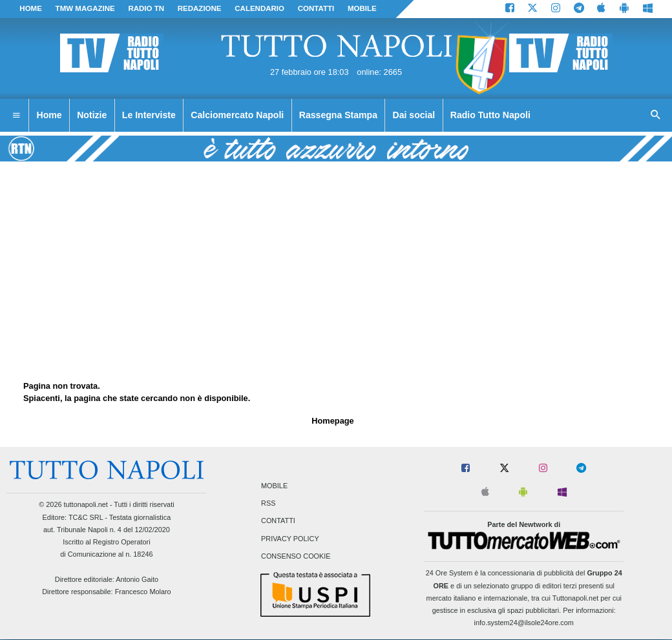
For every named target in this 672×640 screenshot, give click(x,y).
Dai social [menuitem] (414, 115)
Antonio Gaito (137, 579)
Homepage (332, 421)
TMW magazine (85, 8)
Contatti (278, 521)
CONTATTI (316, 8)
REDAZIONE (200, 8)
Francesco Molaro (143, 592)
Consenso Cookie (296, 556)
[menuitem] (16, 116)
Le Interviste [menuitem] (149, 115)
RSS (268, 504)
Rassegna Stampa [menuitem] (338, 115)
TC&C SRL (86, 517)
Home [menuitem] (49, 115)
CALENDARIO (259, 8)
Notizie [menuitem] (92, 115)
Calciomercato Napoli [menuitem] (237, 115)
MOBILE (362, 8)
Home (31, 8)
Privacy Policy (290, 539)
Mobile (274, 486)
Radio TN (146, 8)
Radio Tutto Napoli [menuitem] (490, 115)
